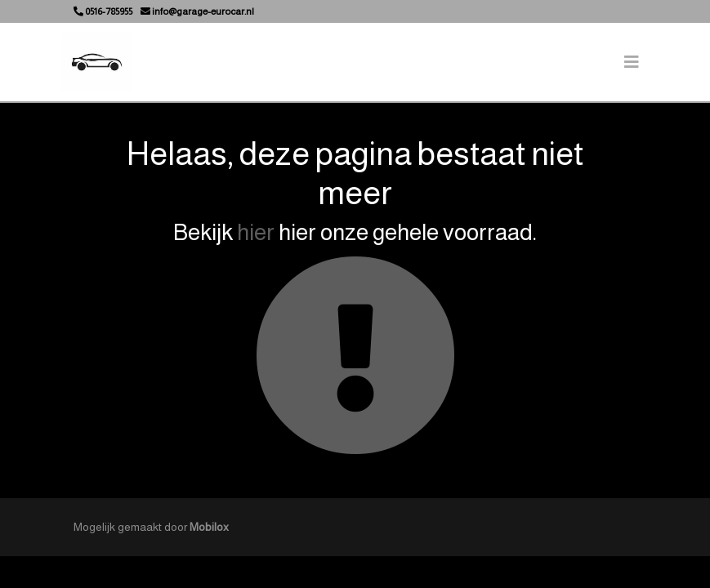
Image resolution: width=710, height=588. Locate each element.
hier (256, 232)
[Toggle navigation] (632, 62)
